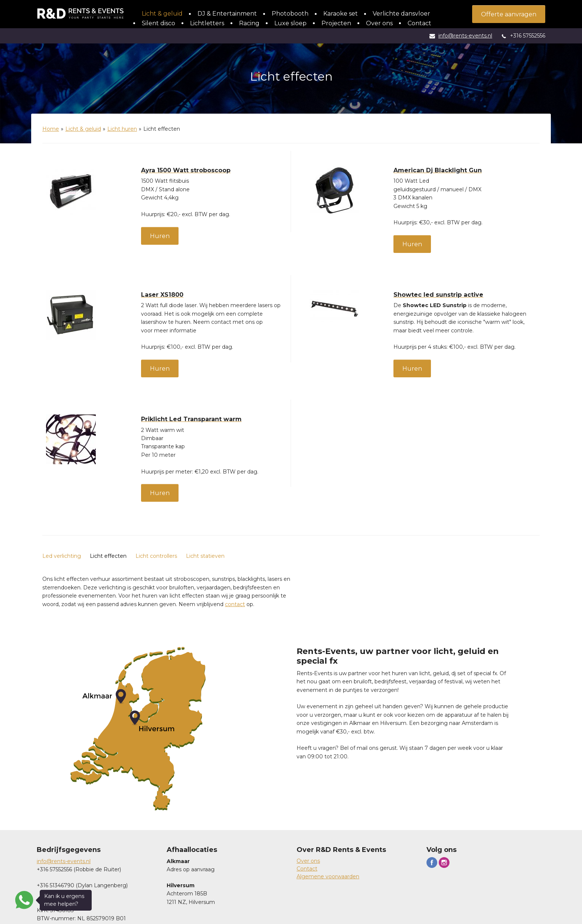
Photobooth (290, 14)
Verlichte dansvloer (401, 14)
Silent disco (158, 23)
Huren (160, 236)
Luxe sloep (290, 23)
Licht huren (122, 129)
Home (51, 129)
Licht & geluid (162, 14)
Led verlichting (62, 556)
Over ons (379, 23)
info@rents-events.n (63, 861)
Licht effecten (108, 556)
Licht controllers (156, 556)
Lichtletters (207, 23)
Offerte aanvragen (509, 14)
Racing (249, 23)
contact (235, 604)
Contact (419, 23)
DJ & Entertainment (227, 14)
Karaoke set (341, 14)
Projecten (336, 23)
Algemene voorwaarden (328, 876)
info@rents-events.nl (465, 36)
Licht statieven (205, 556)
